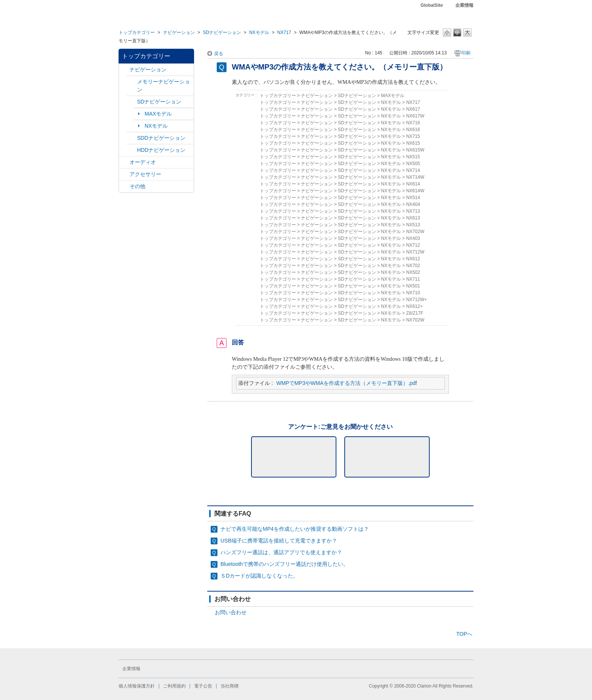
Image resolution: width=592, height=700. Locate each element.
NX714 (413, 170)
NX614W (415, 191)
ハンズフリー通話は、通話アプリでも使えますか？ (281, 552)
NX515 (413, 157)
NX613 (413, 218)
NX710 (413, 293)
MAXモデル (158, 114)
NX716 (413, 123)
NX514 (413, 198)
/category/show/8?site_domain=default (132, 150)
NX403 (413, 238)
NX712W (415, 252)
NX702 (413, 266)
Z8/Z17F (415, 313)
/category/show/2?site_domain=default (124, 70)
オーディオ (143, 162)
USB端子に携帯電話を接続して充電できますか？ (279, 541)
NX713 (413, 211)
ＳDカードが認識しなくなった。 (259, 576)
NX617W (415, 116)
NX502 (413, 272)
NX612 (413, 259)
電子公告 (203, 686)
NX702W (415, 232)
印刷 (466, 53)
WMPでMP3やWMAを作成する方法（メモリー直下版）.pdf (347, 383)
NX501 (413, 286)
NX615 (413, 143)
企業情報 (464, 5)
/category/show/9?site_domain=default (132, 138)
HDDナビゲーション (161, 150)
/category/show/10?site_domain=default (124, 174)
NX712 (413, 245)
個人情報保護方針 (137, 686)
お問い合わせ (231, 612)
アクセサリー (145, 174)
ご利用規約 (174, 686)
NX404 (413, 204)
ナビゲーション (179, 32)
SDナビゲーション (222, 32)
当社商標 (230, 686)
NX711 (413, 279)
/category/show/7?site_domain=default (132, 82)
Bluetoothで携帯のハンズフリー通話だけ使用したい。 (284, 564)
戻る (219, 54)
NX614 (413, 184)
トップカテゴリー (137, 32)
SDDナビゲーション (161, 138)
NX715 (413, 136)
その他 (137, 186)
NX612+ (415, 306)
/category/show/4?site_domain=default (124, 162)
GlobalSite (432, 5)
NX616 (413, 130)
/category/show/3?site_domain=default (132, 102)
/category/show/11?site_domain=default (124, 186)
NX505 (413, 164)
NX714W (415, 177)
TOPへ (464, 634)
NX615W (415, 150)
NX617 (413, 109)
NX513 (413, 225)
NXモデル (259, 32)
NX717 (284, 32)
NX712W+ (417, 300)
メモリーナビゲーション (163, 86)
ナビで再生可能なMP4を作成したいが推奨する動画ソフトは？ (295, 529)
